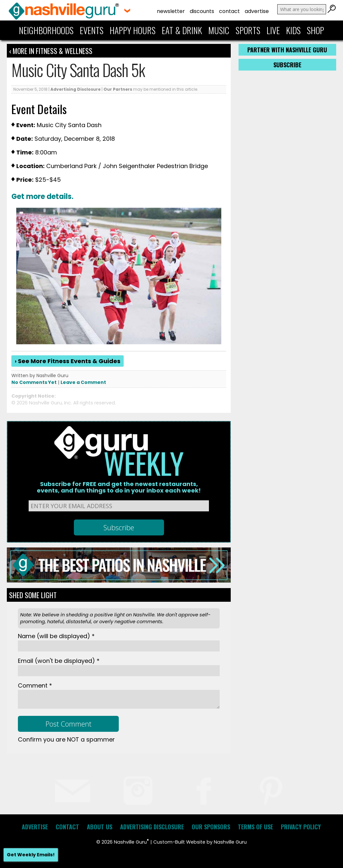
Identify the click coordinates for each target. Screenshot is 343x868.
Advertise (257, 11)
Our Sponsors (211, 827)
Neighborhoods (46, 30)
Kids (293, 30)
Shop (316, 30)
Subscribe (287, 65)
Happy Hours (133, 30)
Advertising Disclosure (75, 89)
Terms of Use (255, 827)
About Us (100, 827)
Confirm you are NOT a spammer (66, 739)
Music (219, 30)
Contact (229, 11)
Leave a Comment (83, 382)
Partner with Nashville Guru (287, 50)
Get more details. (42, 197)
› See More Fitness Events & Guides (68, 361)
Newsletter (171, 11)
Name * (56, 636)
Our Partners (118, 89)
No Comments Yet (34, 382)
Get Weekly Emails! (31, 855)
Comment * (35, 685)
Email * (59, 661)
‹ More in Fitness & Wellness (51, 51)
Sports (248, 30)
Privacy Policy (301, 827)
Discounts (202, 11)
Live (273, 30)
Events (92, 30)
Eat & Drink (182, 30)
